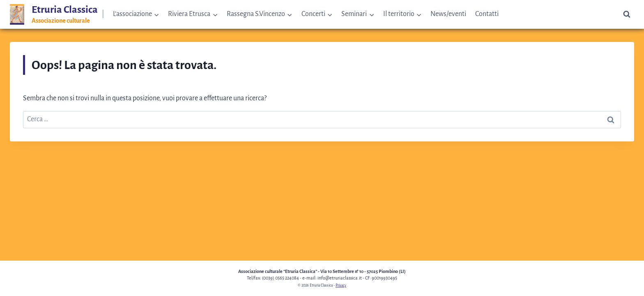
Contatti (487, 14)
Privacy (341, 285)
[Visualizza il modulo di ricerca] (627, 14)
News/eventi (448, 14)
